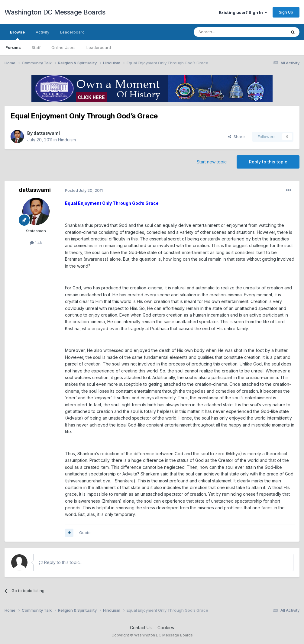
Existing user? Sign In (243, 12)
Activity (42, 32)
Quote (85, 533)
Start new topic (212, 162)
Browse (17, 35)
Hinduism (67, 140)
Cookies (166, 628)
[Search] (225, 32)
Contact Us (141, 628)
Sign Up (286, 12)
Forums (13, 47)
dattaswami (47, 133)
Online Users (63, 47)
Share (236, 137)
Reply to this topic (268, 162)
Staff (36, 47)
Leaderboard (99, 47)
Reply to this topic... (61, 562)
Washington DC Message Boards (55, 12)
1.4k (36, 243)
